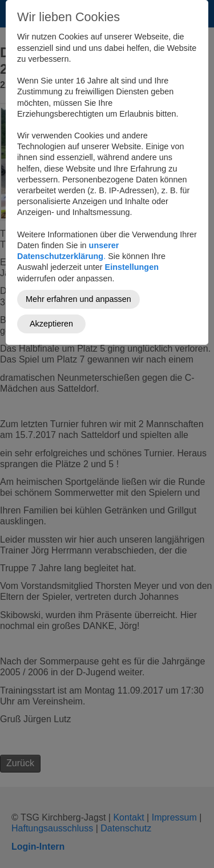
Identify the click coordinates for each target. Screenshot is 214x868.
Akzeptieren (51, 324)
